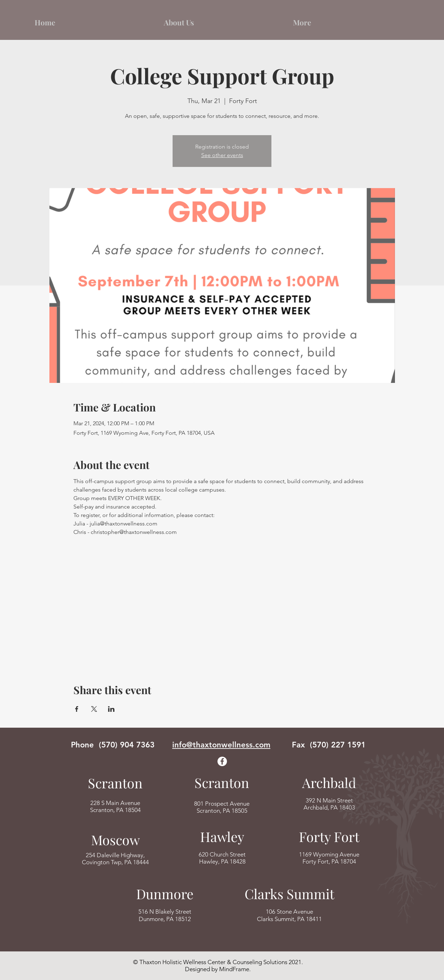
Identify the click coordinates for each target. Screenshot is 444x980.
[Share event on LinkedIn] (111, 709)
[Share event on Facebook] (77, 709)
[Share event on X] (94, 709)
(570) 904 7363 (127, 745)
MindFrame (234, 969)
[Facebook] (222, 761)
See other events (222, 155)
